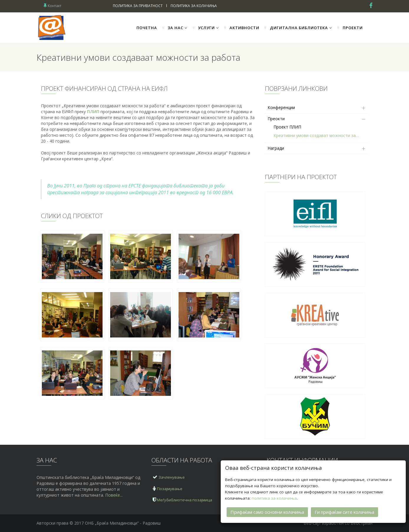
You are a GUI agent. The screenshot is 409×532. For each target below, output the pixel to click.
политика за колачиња (274, 498)
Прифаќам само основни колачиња (267, 512)
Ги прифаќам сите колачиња (344, 512)
